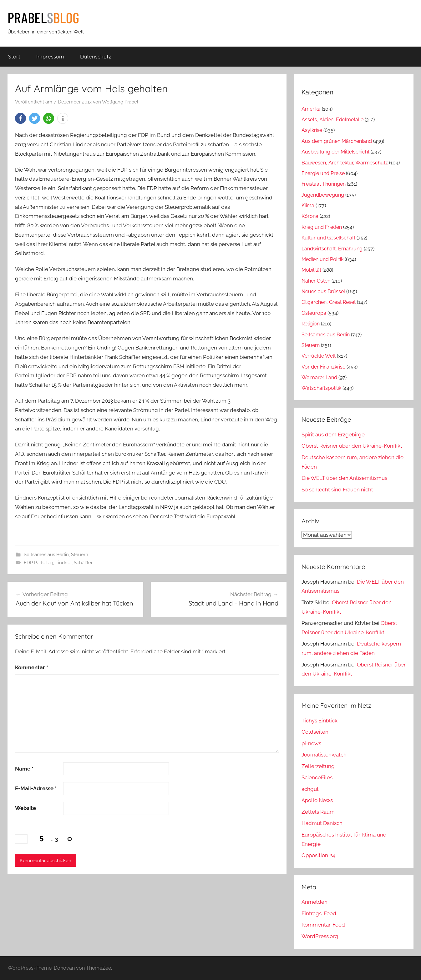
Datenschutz (96, 56)
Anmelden (314, 902)
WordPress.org (320, 936)
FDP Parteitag (38, 563)
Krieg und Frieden (322, 227)
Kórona (310, 216)
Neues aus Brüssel (323, 291)
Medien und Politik (322, 259)
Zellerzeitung (318, 766)
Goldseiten (315, 732)
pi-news (311, 743)
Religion (311, 324)
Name (24, 769)
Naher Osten (316, 281)
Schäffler (83, 563)
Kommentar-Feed (323, 925)
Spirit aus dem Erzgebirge (333, 435)
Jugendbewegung (323, 195)
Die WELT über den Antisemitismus (344, 478)
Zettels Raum (318, 812)
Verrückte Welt (319, 356)
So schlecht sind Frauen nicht (337, 490)
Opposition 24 (318, 855)
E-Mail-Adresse (36, 788)
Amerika (311, 109)
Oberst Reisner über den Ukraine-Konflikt (352, 446)
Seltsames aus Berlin (46, 555)
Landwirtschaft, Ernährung (332, 249)
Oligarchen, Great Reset (329, 302)
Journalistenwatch (324, 755)
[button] (20, 118)
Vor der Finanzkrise (323, 367)
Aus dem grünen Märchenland (337, 141)
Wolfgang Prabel (120, 102)
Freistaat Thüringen (324, 184)
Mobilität (311, 270)
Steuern (80, 555)
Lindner (63, 563)
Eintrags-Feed (319, 913)
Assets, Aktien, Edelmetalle (332, 120)
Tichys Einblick (320, 721)
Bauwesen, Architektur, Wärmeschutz (345, 163)
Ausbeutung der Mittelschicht (335, 152)
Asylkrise (312, 130)
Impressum (50, 56)
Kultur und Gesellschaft (328, 238)
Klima (308, 206)
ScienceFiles (317, 777)
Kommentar (32, 667)
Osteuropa (314, 313)
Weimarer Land (319, 377)
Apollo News (317, 800)
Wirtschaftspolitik (321, 388)
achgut (310, 789)
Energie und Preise (323, 173)
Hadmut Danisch (322, 823)
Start (14, 56)
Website (25, 808)
